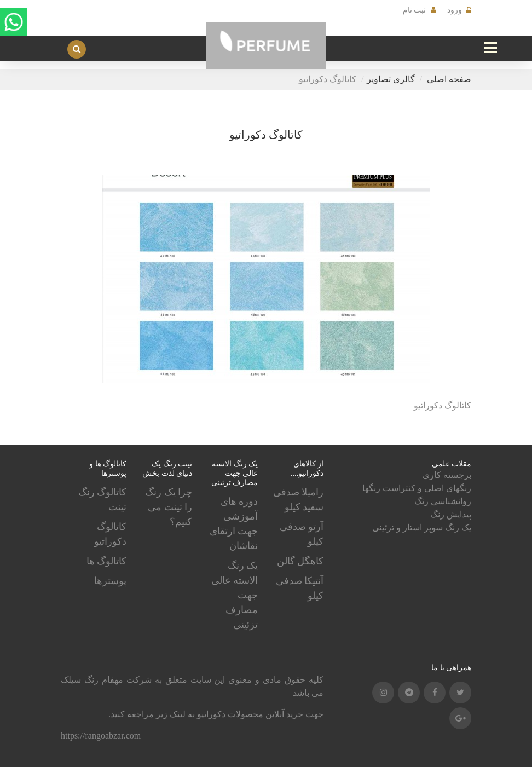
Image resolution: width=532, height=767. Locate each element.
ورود (455, 10)
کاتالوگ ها (107, 561)
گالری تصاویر (391, 79)
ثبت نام (415, 10)
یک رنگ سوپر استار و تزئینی (422, 527)
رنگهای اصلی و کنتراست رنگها (417, 488)
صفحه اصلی (449, 79)
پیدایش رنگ (451, 514)
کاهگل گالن (300, 561)
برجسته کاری (447, 475)
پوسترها (110, 581)
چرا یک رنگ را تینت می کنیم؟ (169, 507)
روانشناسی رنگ (443, 501)
